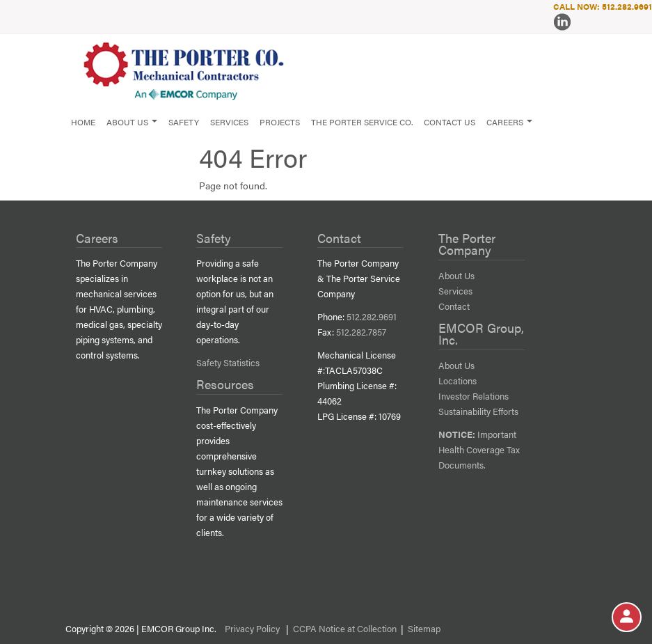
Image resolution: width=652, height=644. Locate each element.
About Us (456, 276)
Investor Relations (474, 396)
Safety (184, 122)
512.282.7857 (361, 332)
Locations (458, 381)
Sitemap (424, 629)
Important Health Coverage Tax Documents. (479, 450)
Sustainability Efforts (478, 411)
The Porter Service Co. (362, 122)
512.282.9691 (372, 317)
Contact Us (450, 122)
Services (229, 122)
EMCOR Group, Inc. (481, 334)
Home (83, 122)
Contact (454, 306)
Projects (280, 122)
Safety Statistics (228, 363)
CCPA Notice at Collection (345, 629)
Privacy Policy (252, 629)
